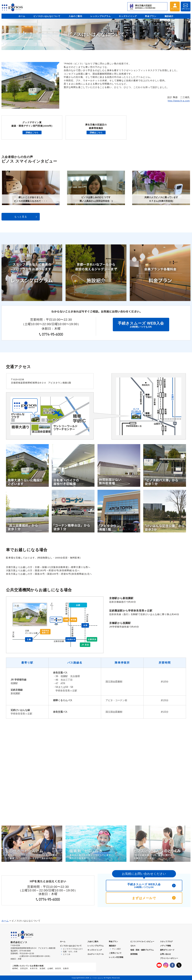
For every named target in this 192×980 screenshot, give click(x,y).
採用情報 (134, 954)
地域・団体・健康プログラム (142, 950)
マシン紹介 (116, 949)
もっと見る (21, 217)
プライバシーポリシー (169, 958)
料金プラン (151, 16)
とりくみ (67, 954)
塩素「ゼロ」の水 (70, 952)
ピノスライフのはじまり (73, 949)
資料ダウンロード (167, 950)
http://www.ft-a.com (179, 101)
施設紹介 (169, 16)
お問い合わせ (165, 954)
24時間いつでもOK (141, 325)
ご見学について (115, 953)
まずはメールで (144, 898)
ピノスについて (71, 946)
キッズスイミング (128, 16)
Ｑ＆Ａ (133, 946)
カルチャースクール (96, 954)
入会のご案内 (75, 16)
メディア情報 (165, 946)
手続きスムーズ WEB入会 (144, 886)
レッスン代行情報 (116, 957)
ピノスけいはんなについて (47, 16)
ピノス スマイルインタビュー (142, 942)
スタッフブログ (166, 942)
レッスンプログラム (101, 16)
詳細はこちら (32, 132)
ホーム (22, 16)
